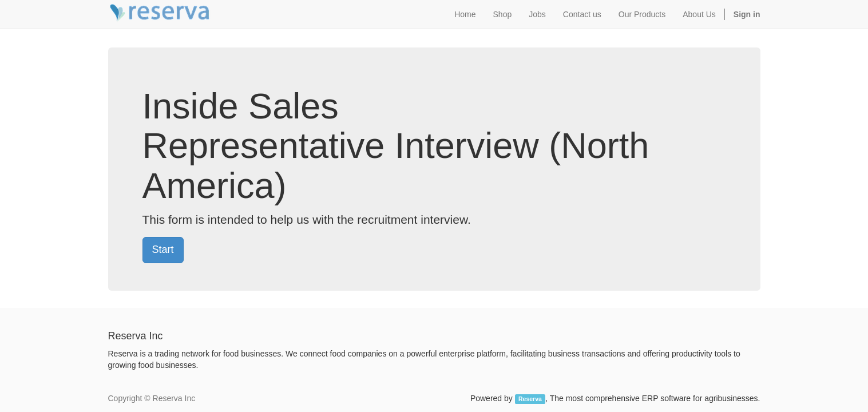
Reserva (530, 399)
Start (163, 249)
